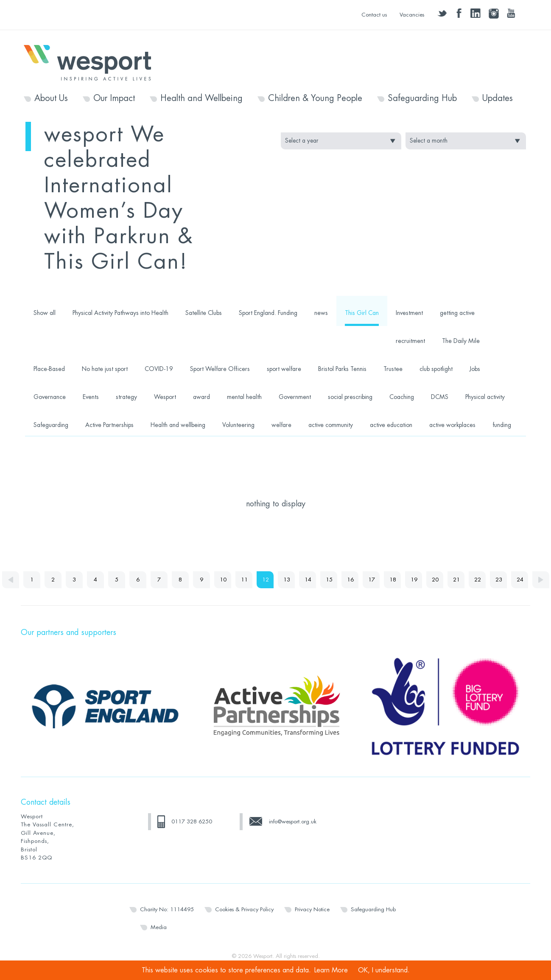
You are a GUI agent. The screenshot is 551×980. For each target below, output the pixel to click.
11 (244, 580)
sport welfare (284, 369)
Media (159, 927)
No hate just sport (105, 369)
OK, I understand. (384, 970)
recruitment (410, 341)
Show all (45, 313)
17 (372, 580)
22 (478, 580)
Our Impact (114, 98)
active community (331, 425)
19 (414, 580)
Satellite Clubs (204, 313)
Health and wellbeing (178, 425)
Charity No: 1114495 (167, 909)
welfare (281, 425)
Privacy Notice (312, 909)
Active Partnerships (109, 425)
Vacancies (412, 15)
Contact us (374, 15)
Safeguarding (51, 425)
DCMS (440, 397)
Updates (498, 98)
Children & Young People (315, 98)
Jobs (475, 369)
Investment (409, 313)
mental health (244, 397)
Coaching (402, 397)
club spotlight (436, 369)
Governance (50, 397)
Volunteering (238, 425)
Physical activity (485, 397)
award (201, 397)
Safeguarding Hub (422, 98)
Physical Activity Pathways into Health (120, 313)
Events (91, 397)
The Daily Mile (461, 341)
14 (308, 580)
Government (295, 397)
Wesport (92, 62)
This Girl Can (362, 313)
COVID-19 (159, 369)
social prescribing (350, 397)
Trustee (393, 369)
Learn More (331, 970)
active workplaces (452, 425)
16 (350, 580)
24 (520, 580)
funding (502, 425)
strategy (126, 397)
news (321, 313)
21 (456, 580)
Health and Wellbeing (201, 98)
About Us (51, 98)
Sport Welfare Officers (220, 369)
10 (223, 580)
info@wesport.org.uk (293, 821)
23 (499, 580)
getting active (457, 313)
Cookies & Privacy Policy (244, 909)
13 (287, 580)
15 (329, 580)
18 (393, 580)
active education (391, 425)
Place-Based (49, 369)
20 (435, 580)
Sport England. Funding (268, 313)
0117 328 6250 (192, 821)
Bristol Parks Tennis (342, 369)
